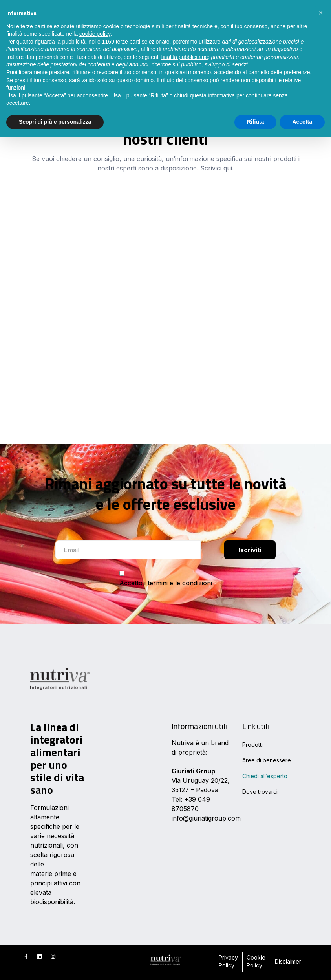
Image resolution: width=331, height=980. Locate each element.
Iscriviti (250, 550)
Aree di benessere (267, 760)
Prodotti (252, 745)
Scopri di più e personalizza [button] (55, 122)
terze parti (128, 42)
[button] (321, 13)
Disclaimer (288, 961)
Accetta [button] (302, 122)
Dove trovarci (260, 792)
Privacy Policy (228, 961)
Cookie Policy (256, 961)
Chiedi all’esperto (265, 776)
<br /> (166, 292)
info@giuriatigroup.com (206, 818)
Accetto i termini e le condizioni (166, 583)
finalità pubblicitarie (185, 57)
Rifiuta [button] (256, 122)
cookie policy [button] (95, 34)
